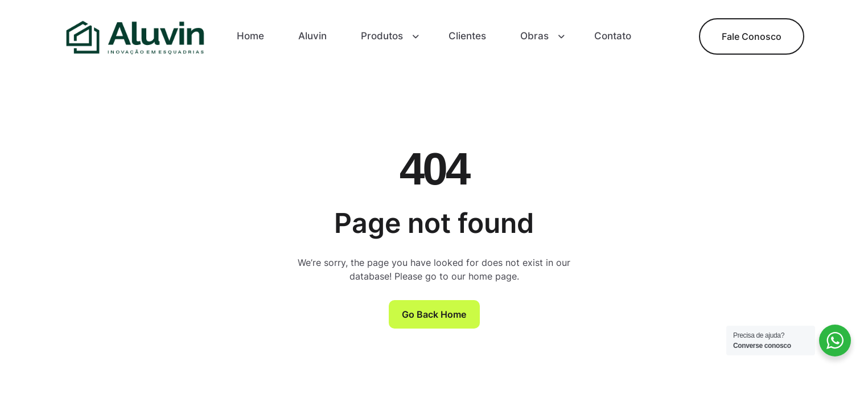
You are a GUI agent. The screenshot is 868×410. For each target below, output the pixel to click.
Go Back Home (434, 314)
